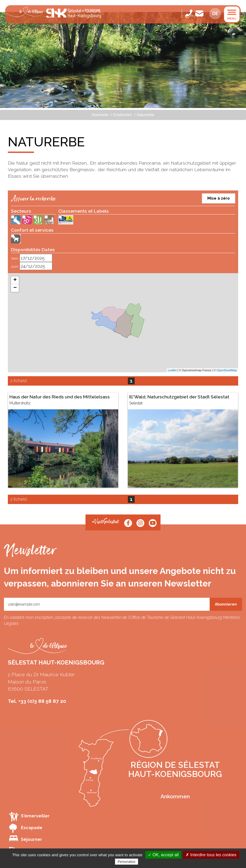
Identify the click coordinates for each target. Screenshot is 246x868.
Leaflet (172, 370)
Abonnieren (226, 604)
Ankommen (175, 796)
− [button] (15, 288)
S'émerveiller (29, 816)
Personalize (127, 862)
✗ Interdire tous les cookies (211, 855)
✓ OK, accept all (163, 855)
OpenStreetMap (227, 370)
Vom (15, 258)
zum (15, 267)
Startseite (100, 115)
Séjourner (26, 839)
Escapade (26, 828)
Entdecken (123, 115)
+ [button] (15, 280)
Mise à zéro (219, 198)
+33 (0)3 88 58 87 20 (42, 701)
